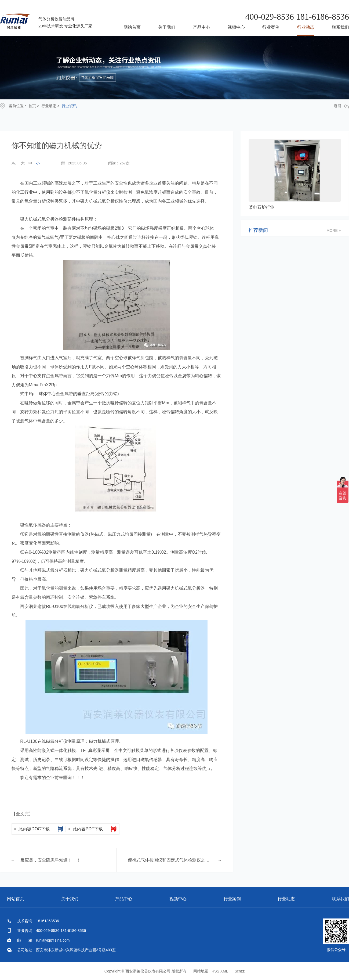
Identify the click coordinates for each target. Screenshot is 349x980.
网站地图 (201, 971)
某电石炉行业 (261, 207)
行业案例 (271, 27)
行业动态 (306, 27)
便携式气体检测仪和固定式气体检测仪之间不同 (170, 860)
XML (224, 971)
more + (334, 230)
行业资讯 (69, 106)
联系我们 (340, 27)
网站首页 (132, 27)
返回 (341, 106)
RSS (215, 971)
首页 (32, 106)
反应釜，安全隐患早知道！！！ (50, 860)
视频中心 (236, 27)
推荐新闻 (258, 230)
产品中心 (202, 27)
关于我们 (167, 27)
